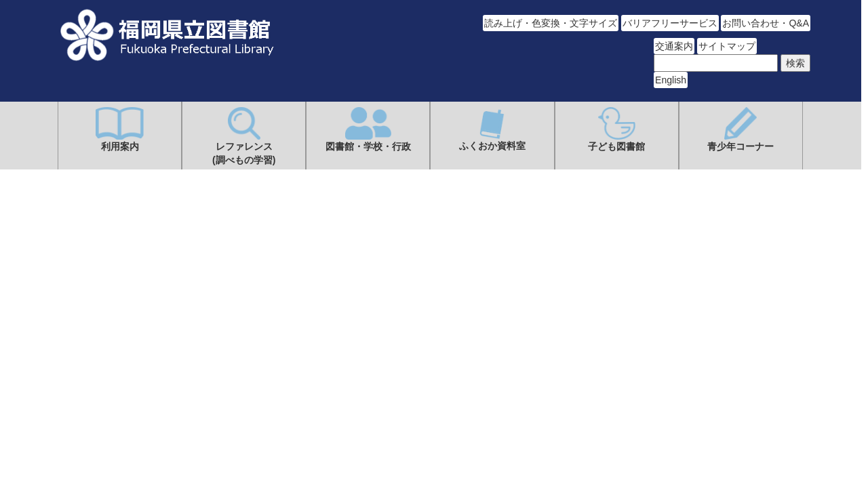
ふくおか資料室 (492, 129)
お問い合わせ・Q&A (766, 23)
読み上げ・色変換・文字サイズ (551, 23)
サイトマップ (727, 46)
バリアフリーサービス (670, 23)
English (671, 80)
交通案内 (674, 46)
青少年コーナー (741, 129)
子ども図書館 (616, 129)
